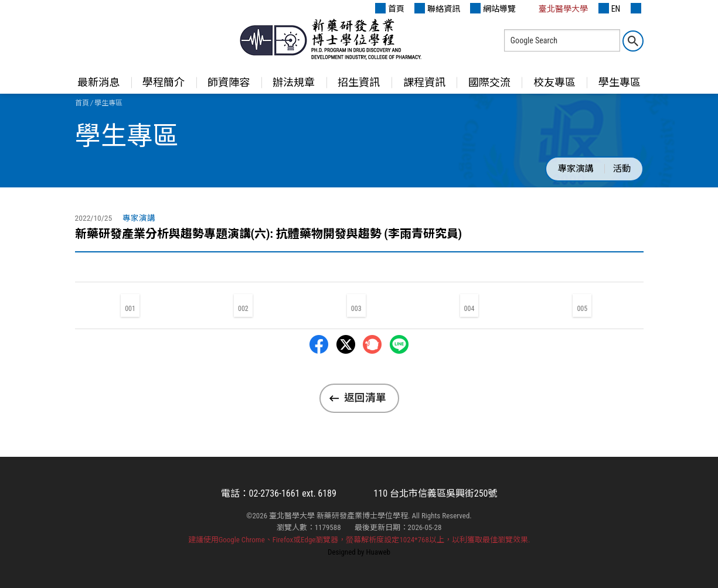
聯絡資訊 (437, 8)
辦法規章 (294, 82)
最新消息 (98, 82)
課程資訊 (424, 82)
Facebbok (319, 344)
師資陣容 (229, 82)
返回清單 (365, 398)
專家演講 (576, 169)
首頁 (390, 8)
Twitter (346, 344)
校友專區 (554, 82)
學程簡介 (164, 82)
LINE (399, 344)
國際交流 (489, 82)
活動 (622, 169)
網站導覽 (493, 8)
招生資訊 (359, 82)
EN (610, 8)
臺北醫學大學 (557, 8)
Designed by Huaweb (359, 552)
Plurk (372, 344)
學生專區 (620, 82)
